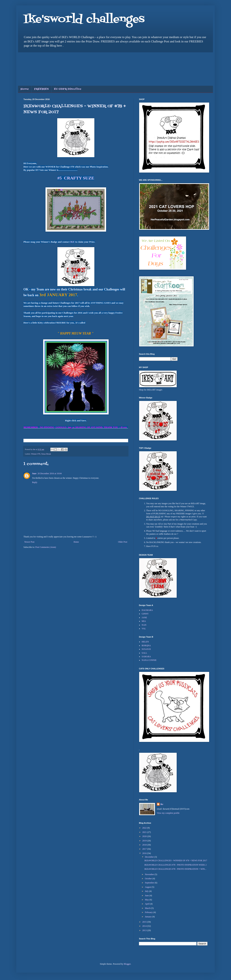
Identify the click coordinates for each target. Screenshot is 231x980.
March (148, 908)
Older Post (123, 542)
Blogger (127, 964)
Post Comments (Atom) (46, 547)
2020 (145, 836)
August (148, 887)
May (147, 900)
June (147, 896)
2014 (145, 926)
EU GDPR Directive (68, 89)
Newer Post (29, 542)
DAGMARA (147, 610)
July (147, 891)
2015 (145, 922)
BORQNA (146, 646)
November (150, 874)
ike (162, 804)
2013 (145, 930)
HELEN (145, 642)
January (149, 917)
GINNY (145, 614)
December (150, 857)
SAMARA (146, 657)
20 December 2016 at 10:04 (50, 473)
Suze (34, 473)
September (150, 883)
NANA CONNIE (149, 660)
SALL (144, 653)
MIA (144, 621)
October (149, 879)
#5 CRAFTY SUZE (76, 178)
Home (25, 89)
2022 (145, 828)
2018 (145, 845)
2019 (145, 841)
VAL (144, 629)
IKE (72, 242)
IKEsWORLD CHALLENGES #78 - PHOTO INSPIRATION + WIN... (175, 869)
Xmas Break (46, 454)
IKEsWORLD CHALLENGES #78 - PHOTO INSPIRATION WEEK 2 (176, 865)
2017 (145, 849)
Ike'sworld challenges (84, 19)
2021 (145, 832)
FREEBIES (41, 89)
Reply (35, 482)
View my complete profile (168, 813)
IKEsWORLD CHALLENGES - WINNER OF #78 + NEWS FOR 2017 (176, 861)
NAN (144, 625)
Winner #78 (36, 454)
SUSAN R (146, 649)
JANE (144, 618)
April (147, 904)
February (149, 912)
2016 (145, 853)
